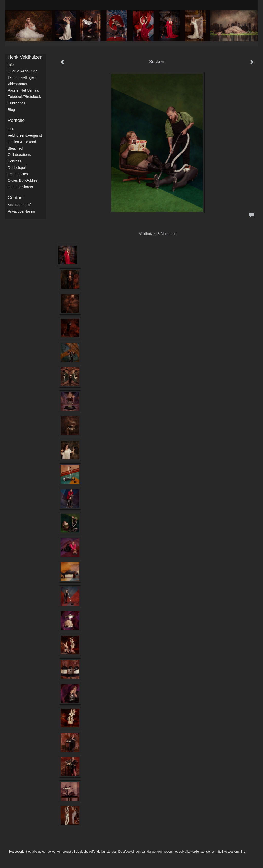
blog (11, 110)
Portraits (14, 161)
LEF (11, 129)
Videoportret (17, 84)
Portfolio (16, 120)
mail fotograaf (19, 205)
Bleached (15, 148)
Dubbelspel (17, 168)
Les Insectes (18, 174)
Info (11, 65)
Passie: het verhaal (24, 90)
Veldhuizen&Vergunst (25, 135)
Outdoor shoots (20, 187)
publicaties (16, 103)
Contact (16, 198)
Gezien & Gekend (22, 142)
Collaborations (19, 155)
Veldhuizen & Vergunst (157, 234)
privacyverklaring (21, 211)
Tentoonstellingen (22, 77)
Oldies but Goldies (23, 180)
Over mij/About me (23, 71)
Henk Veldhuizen (25, 57)
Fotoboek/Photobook (24, 97)
